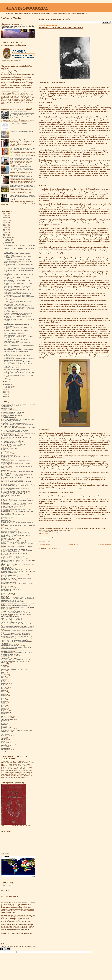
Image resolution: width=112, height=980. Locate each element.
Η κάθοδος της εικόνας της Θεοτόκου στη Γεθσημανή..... (18, 261)
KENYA (3, 705)
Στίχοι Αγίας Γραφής (7, 621)
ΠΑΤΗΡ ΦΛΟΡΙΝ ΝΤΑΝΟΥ (9, 589)
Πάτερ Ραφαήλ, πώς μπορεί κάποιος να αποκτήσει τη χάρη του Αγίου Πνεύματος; (21, 177)
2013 (5, 236)
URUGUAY (4, 740)
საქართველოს (6, 749)
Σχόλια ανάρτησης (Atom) (55, 548)
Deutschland (5, 683)
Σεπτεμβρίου (8, 242)
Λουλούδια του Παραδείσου (9, 531)
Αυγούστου (8, 244)
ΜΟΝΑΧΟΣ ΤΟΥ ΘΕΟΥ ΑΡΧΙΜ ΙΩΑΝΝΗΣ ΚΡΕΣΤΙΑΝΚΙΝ (17, 546)
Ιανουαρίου (8, 388)
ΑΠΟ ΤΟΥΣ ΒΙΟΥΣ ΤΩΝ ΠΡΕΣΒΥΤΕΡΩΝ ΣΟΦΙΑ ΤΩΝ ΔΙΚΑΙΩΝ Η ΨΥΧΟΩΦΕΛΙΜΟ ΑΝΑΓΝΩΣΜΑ (16, 431)
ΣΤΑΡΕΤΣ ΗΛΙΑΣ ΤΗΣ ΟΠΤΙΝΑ (10, 618)
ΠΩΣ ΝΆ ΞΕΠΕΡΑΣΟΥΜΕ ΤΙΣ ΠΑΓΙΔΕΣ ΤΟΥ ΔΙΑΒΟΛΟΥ (17, 607)
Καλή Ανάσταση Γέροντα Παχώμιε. (20, 140)
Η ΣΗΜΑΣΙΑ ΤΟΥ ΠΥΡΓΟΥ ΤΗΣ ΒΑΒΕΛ (14, 304)
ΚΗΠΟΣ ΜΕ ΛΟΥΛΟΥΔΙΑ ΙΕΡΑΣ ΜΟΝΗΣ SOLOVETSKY (17, 523)
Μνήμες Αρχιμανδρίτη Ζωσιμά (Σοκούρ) (12, 541)
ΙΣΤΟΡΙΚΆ (4, 510)
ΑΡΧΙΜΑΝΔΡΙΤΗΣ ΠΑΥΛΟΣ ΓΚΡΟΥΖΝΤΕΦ (13, 443)
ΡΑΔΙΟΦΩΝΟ (5, 609)
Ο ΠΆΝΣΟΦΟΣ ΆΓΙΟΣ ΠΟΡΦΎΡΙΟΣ (12, 557)
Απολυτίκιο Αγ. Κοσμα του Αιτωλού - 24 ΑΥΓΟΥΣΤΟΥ (17, 292)
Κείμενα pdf (5, 520)
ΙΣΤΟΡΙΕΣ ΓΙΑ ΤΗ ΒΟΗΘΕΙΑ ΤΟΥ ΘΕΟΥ (13, 505)
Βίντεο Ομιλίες (5, 452)
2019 (5, 226)
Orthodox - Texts (6, 718)
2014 (5, 234)
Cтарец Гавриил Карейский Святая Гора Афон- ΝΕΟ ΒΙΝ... (20, 269)
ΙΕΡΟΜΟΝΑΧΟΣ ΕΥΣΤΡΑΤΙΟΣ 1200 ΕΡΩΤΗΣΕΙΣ (15, 504)
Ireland (3, 700)
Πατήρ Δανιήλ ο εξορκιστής (9, 577)
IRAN (3, 698)
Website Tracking (6, 885)
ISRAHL (4, 701)
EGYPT (4, 685)
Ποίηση (3, 596)
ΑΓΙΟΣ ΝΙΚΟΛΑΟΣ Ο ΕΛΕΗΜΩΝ (11, 415)
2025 (5, 216)
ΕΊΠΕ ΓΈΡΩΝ (5, 468)
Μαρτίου (7, 384)
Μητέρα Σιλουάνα (6, 539)
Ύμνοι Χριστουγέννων (7, 658)
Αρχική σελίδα (74, 545)
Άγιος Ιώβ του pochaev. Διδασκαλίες (11, 414)
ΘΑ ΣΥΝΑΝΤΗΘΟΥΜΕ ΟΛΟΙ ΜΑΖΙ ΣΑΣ (12, 494)
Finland (3, 691)
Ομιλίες (3, 563)
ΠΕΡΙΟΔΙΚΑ (5, 591)
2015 (5, 232)
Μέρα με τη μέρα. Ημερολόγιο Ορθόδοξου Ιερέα (15, 534)
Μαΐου (6, 381)
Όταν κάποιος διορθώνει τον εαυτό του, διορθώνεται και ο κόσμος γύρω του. (21, 159)
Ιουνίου (7, 380)
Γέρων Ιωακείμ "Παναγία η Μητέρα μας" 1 (15, 334)
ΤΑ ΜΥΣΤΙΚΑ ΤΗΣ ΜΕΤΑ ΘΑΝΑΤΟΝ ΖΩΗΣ (13, 640)
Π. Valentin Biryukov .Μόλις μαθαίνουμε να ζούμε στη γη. (17, 571)
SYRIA (3, 737)
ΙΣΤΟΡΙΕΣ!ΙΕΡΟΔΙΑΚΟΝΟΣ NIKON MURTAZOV (15, 509)
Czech (3, 680)
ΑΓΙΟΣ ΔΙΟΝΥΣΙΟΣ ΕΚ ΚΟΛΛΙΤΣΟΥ (11, 412)
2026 (5, 214)
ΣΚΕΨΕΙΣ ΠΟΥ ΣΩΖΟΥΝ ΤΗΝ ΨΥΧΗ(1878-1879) (15, 613)
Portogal (4, 725)
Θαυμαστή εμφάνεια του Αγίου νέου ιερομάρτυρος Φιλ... (18, 371)
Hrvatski (4, 694)
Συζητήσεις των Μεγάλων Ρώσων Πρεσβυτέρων (15, 633)
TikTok (3, 738)
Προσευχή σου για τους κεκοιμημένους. (12, 602)
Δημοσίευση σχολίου (44, 542)
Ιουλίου (7, 378)
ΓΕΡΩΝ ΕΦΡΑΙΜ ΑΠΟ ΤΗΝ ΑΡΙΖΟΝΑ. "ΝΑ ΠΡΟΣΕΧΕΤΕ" (19, 350)
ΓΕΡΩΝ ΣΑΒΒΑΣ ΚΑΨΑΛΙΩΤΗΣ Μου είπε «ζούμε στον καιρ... (20, 359)
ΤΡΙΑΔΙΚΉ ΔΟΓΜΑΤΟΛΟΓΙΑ (9, 656)
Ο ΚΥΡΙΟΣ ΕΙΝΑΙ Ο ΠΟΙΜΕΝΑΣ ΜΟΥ (12, 556)
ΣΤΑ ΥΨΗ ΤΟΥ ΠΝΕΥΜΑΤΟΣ (9, 617)
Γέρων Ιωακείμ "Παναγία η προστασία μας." (15, 335)
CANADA (4, 675)
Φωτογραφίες (5, 662)
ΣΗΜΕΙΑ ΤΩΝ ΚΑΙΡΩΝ (8, 610)
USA (3, 741)
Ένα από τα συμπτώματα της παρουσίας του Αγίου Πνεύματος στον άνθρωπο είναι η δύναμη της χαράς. (22, 150)
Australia (4, 667)
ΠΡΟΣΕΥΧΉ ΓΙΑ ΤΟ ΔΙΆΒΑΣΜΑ (19, 123)
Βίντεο (3, 451)
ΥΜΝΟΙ (3, 657)
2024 (5, 217)
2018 (5, 227)
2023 (5, 219)
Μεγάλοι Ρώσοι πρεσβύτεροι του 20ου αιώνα (14, 533)
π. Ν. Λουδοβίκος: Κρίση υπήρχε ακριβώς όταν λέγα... (18, 295)
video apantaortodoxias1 (8, 744)
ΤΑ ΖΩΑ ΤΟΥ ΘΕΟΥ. (9, 300)
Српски (3, 747)
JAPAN (3, 704)
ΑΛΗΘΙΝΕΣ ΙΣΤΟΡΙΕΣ (8, 418)
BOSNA (4, 672)
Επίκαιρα (4, 470)
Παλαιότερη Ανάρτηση (104, 545)
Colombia (4, 679)
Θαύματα (4, 497)
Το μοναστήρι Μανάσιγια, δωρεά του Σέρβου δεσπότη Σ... (19, 267)
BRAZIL (4, 673)
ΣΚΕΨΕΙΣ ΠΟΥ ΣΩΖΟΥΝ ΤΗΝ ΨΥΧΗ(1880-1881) (15, 614)
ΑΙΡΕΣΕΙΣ (4, 416)
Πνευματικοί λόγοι (6, 595)
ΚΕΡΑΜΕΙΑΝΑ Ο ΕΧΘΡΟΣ (9, 521)
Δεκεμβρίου (8, 237)
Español (4, 689)
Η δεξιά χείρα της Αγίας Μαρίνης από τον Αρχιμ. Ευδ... (18, 370)
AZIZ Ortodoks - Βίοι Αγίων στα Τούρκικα (13, 669)
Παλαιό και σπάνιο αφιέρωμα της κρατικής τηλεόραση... (18, 286)
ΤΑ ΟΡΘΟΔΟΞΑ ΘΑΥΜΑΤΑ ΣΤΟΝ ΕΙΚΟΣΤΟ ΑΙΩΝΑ (16, 642)
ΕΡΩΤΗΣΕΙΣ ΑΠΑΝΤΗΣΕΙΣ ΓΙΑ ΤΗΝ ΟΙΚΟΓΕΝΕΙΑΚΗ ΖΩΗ (18, 477)
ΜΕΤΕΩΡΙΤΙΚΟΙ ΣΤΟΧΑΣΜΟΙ (10, 538)
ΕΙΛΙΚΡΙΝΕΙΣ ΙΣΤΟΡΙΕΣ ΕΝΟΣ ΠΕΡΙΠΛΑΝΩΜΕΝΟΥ (16, 466)
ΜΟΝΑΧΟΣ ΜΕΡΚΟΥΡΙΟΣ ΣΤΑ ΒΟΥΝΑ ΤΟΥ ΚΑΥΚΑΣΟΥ (17, 544)
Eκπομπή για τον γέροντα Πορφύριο (13, 360)
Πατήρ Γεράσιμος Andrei (8, 575)
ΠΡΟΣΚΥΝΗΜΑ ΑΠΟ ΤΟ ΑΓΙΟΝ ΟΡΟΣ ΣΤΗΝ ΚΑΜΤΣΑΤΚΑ (18, 603)
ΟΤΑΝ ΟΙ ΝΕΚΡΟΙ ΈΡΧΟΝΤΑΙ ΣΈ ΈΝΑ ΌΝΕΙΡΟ (15, 570)
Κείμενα (4, 519)
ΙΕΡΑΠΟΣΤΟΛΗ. (6, 499)
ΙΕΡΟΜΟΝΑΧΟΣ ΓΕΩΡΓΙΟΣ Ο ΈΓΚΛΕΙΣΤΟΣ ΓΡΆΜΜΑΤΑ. (18, 501)
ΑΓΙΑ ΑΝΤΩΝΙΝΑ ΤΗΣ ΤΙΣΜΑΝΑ (10, 405)
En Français (5, 686)
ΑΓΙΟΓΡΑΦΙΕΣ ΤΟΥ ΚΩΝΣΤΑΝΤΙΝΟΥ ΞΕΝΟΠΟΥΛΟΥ (18, 294)
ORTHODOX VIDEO (7, 719)
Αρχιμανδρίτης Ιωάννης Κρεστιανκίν (11, 441)
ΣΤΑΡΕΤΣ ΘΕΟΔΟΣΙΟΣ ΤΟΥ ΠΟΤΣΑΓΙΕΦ (13, 620)
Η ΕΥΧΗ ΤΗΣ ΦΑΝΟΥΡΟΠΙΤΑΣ (12, 263)
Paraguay (4, 720)
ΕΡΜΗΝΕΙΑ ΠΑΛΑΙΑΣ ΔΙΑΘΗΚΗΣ (11, 476)
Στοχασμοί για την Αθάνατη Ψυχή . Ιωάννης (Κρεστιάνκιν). (17, 631)
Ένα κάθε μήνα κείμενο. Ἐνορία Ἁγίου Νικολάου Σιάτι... (18, 362)
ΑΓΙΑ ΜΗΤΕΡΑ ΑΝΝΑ (7, 407)
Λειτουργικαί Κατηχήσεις (8, 530)
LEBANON (4, 708)
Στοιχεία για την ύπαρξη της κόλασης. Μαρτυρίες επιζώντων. (18, 624)
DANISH (4, 682)
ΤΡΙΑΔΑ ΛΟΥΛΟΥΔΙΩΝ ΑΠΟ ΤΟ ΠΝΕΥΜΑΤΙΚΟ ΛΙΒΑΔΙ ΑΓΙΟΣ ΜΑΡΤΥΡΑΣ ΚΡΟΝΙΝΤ (17, 653)
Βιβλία (3, 450)
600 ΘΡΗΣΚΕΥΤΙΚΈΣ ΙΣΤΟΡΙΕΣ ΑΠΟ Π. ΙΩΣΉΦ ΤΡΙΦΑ (17, 404)
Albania (3, 664)
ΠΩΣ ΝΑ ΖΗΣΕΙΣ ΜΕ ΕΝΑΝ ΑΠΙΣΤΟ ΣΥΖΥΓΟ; (14, 606)
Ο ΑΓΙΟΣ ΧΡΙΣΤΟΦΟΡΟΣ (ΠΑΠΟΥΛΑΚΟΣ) (13, 549)
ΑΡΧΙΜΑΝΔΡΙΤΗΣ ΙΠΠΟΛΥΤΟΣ (10, 440)
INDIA (3, 697)
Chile (3, 676)
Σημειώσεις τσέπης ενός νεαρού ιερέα (12, 611)
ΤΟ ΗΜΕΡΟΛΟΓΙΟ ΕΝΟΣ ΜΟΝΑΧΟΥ (12, 646)
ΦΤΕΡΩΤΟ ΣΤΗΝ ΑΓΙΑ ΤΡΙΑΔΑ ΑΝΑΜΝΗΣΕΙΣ (14, 660)
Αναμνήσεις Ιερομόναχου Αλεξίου (11, 422)
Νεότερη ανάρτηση (44, 545)
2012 (5, 389)
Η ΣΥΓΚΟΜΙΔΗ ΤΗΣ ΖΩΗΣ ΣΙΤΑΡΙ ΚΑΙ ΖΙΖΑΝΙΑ (15, 491)
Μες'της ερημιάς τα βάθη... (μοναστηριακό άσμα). (17, 351)
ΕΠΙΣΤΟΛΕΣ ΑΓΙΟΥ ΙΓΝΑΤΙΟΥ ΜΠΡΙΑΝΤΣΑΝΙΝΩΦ (16, 474)
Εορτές (3, 469)
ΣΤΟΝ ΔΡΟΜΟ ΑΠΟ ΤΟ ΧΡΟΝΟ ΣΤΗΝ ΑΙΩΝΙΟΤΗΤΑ (16, 626)
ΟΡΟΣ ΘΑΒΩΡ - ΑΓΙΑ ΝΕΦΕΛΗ (12, 348)
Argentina (4, 665)
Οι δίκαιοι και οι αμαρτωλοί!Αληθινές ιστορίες (14, 559)
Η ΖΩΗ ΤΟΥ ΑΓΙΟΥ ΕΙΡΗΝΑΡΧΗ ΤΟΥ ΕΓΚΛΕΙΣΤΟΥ (16, 484)
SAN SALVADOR (6, 732)
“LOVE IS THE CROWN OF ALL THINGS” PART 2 (17, 340)
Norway (4, 715)
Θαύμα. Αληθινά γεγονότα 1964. (10, 495)
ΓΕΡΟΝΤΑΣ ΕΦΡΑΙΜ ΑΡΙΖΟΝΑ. (12, 332)
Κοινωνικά (4, 528)
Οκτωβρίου (8, 241)
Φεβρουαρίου (8, 386)
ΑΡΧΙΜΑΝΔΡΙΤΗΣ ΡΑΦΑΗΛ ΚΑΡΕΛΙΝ (12, 444)
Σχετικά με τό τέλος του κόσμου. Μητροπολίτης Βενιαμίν (17, 639)
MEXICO (4, 709)
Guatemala (4, 693)
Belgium (4, 671)
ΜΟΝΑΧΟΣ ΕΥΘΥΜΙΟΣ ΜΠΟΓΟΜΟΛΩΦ (13, 542)
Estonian (4, 690)
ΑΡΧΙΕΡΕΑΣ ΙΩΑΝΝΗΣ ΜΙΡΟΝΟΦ (11, 436)
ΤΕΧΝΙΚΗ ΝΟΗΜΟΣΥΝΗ (8, 644)
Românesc (4, 727)
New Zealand (5, 712)
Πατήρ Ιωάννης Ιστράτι (8, 581)
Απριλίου (7, 383)
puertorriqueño (5, 726)
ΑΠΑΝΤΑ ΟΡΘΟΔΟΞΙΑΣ (27, 8)
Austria (3, 668)
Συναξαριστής (5, 638)
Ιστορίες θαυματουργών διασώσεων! (11, 506)
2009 (5, 394)
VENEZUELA (5, 743)
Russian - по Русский (7, 729)
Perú (3, 722)
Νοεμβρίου (8, 239)
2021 (5, 222)
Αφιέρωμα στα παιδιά (7, 448)
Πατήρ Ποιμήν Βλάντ (7, 586)
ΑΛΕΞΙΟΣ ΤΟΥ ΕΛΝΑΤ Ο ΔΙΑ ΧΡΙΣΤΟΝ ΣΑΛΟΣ (61, 27)
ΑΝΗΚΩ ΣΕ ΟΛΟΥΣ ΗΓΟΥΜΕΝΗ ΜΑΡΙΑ (13, 423)
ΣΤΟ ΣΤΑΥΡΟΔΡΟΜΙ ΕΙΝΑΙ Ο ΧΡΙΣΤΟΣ (12, 622)
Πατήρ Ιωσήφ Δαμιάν (7, 582)
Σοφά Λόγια (5, 615)
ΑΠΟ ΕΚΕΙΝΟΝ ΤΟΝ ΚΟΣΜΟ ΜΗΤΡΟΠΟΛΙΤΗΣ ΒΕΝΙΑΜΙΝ (18, 427)
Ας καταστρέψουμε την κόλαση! (10, 445)
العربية (3, 751)
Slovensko (4, 733)
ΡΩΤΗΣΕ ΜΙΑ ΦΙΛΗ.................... (12, 282)
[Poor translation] (8, 949)
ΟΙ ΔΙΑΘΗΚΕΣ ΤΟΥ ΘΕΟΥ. (11, 312)
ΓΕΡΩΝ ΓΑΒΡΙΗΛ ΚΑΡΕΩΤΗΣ (12, 341)
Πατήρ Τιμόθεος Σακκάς (8, 588)
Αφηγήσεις (4, 447)
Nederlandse (5, 711)
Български (4, 745)
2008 (5, 396)
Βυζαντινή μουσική (6, 454)
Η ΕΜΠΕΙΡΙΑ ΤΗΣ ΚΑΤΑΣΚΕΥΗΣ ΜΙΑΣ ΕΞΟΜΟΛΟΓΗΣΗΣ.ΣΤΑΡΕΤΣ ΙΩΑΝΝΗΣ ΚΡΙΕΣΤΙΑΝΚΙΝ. (17, 481)
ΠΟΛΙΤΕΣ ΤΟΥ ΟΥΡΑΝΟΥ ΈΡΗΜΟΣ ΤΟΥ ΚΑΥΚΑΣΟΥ (16, 597)
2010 (5, 393)
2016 (5, 231)
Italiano (3, 702)
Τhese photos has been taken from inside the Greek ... (18, 288)
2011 (5, 391)
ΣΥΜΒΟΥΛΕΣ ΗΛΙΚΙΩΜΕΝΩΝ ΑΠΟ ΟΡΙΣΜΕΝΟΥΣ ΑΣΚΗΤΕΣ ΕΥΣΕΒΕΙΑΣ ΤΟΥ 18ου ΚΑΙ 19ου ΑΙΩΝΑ (16, 635)
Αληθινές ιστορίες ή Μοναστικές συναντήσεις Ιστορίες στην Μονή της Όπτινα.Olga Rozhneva (18, 420)
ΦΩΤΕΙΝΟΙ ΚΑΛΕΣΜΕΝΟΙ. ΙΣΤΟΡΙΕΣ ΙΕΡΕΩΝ (14, 661)
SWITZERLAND (6, 736)
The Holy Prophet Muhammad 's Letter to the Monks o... (18, 273)
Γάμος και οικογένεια (7, 455)
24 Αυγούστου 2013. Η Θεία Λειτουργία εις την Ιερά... (17, 259)
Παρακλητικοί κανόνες (7, 573)
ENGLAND (4, 687)
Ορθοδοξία (45, 533)
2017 (5, 229)
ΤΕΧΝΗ (4, 643)
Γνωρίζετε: (4, 459)
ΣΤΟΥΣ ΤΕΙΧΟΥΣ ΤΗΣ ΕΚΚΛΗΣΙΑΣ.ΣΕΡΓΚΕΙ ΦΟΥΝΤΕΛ (17, 628)
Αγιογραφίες (5, 408)
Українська (5, 748)
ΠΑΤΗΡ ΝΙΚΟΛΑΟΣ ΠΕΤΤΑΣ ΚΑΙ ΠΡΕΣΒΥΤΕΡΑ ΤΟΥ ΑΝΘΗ (18, 584)
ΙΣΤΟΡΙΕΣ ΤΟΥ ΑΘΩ (7, 508)
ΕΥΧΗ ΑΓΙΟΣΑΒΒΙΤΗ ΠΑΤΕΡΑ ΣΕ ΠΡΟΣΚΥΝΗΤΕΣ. (17, 280)
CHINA (3, 678)
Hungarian (4, 696)
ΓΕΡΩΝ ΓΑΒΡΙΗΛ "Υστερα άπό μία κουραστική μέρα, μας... (19, 307)
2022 (5, 221)
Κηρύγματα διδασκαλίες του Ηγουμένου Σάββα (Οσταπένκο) (18, 526)
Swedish (4, 734)
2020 (5, 224)
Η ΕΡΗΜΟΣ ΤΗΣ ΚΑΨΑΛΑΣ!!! (12, 368)
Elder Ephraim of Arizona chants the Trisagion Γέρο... (18, 330)
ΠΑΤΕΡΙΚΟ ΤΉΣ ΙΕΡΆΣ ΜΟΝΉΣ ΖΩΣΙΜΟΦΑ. (14, 574)
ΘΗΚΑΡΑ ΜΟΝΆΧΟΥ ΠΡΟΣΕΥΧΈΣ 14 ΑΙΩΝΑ (14, 498)
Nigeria (3, 714)
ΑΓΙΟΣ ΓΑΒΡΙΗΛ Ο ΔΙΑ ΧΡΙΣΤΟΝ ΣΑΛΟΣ (13, 411)
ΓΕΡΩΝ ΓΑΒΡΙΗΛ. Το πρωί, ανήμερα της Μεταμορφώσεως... (19, 306)
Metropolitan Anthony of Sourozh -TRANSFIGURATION (18, 364)
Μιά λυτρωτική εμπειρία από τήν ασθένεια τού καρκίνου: (18, 313)
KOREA (4, 707)
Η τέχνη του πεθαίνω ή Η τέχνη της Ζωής (13, 492)
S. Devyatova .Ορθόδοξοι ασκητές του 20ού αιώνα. (15, 730)
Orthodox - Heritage (7, 716)
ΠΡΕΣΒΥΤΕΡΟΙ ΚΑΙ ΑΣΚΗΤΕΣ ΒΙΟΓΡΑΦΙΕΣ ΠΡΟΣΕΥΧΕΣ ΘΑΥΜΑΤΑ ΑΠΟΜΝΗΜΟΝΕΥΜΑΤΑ (18, 600)
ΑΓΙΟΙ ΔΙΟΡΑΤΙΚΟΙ (7, 410)
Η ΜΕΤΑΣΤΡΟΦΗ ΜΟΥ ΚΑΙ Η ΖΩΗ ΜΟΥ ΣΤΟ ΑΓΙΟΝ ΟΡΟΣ (18, 486)
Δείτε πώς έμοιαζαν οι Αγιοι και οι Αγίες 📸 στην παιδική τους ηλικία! (22, 132)
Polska (3, 723)
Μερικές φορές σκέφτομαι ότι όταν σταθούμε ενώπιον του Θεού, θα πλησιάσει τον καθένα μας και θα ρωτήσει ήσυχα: (22, 187)
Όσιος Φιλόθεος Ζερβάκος (9, 568)
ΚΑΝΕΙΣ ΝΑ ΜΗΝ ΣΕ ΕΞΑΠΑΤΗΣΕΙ (11, 515)
